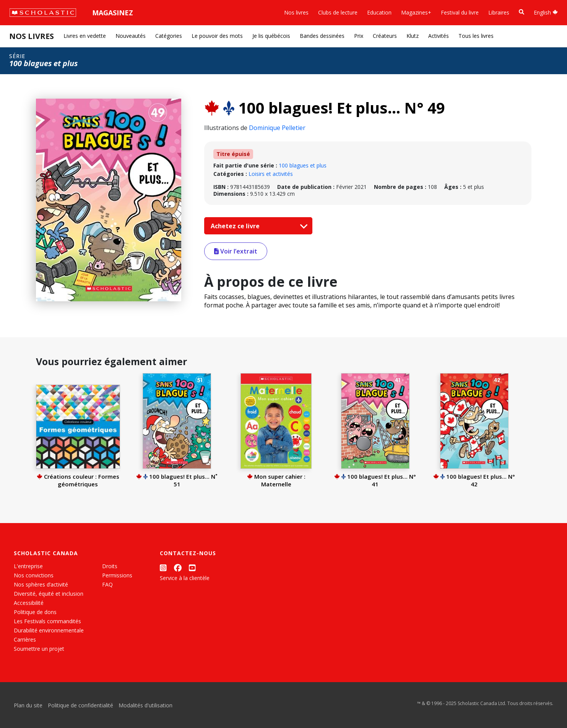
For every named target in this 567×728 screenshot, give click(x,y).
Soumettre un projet (39, 649)
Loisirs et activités (271, 174)
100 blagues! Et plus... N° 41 (375, 480)
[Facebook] (178, 568)
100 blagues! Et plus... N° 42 (474, 480)
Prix (359, 36)
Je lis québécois (271, 36)
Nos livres (296, 12)
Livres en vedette (85, 36)
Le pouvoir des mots (217, 36)
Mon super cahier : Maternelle (276, 480)
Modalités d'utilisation (145, 705)
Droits (110, 566)
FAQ (107, 584)
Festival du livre (460, 12)
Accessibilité (29, 603)
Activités (439, 36)
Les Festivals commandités (47, 621)
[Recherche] (522, 12)
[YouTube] (192, 568)
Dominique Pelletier (277, 128)
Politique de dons (35, 612)
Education (379, 12)
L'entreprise (28, 566)
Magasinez (113, 13)
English (546, 12)
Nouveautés (131, 36)
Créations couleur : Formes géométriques (78, 480)
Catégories (169, 36)
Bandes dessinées (322, 36)
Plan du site (28, 705)
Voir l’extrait (236, 251)
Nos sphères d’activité (41, 584)
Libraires (499, 12)
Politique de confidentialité (80, 705)
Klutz (413, 36)
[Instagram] (163, 568)
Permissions (117, 575)
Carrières (25, 639)
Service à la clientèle (185, 578)
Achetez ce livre (257, 226)
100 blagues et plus (303, 165)
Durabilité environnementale (49, 630)
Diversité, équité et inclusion (49, 594)
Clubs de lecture (338, 12)
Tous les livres (476, 36)
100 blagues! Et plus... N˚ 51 (177, 480)
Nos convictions (34, 575)
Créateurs (385, 36)
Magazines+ (416, 12)
